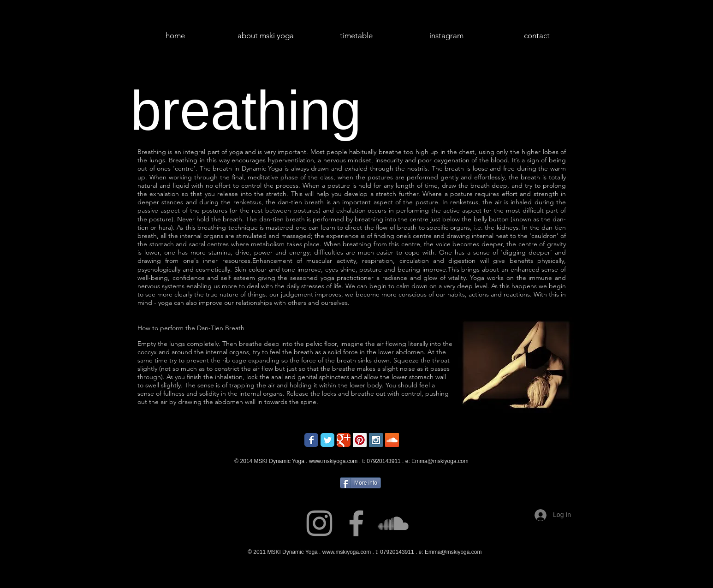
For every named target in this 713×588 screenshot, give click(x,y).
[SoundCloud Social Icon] (392, 440)
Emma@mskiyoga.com (440, 461)
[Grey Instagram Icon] (319, 523)
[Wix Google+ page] (344, 440)
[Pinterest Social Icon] (360, 440)
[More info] (360, 483)
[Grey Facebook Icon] (356, 523)
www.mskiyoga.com (333, 461)
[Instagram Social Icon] (376, 440)
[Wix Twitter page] (327, 440)
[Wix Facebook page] (311, 440)
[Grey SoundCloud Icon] (393, 523)
